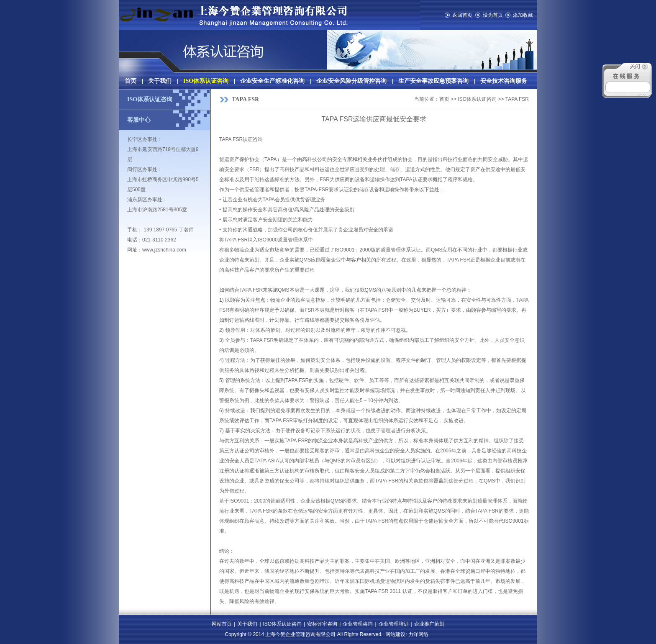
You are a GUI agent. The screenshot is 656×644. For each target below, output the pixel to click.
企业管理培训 (394, 624)
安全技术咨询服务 (504, 81)
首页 (131, 81)
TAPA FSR (245, 99)
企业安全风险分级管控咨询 (351, 81)
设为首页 (493, 15)
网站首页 (222, 624)
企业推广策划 (429, 624)
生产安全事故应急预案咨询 (433, 81)
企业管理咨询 (358, 624)
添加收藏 (523, 15)
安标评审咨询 (322, 624)
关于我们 (160, 81)
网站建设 (395, 634)
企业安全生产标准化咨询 (272, 81)
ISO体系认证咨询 (206, 81)
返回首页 (462, 15)
